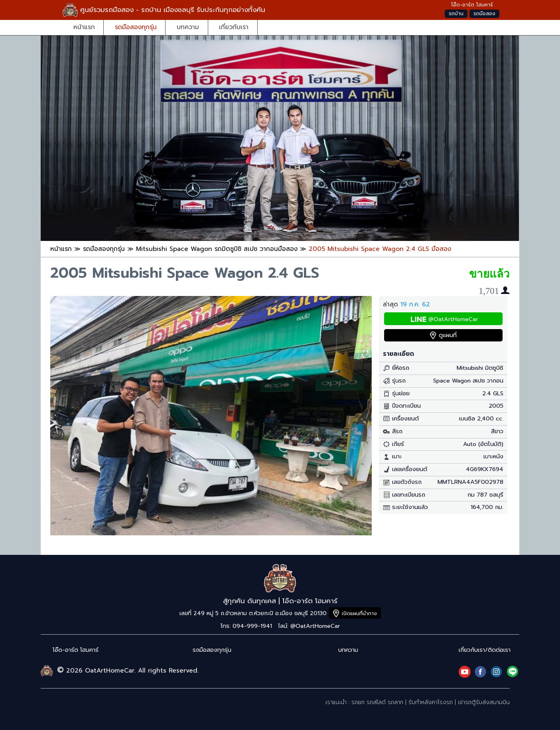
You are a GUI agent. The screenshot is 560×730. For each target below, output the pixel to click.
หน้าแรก (84, 27)
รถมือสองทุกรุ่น (136, 27)
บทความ (188, 27)
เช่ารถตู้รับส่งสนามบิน (484, 702)
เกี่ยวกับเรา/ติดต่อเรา (485, 650)
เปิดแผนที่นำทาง (359, 613)
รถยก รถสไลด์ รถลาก (377, 702)
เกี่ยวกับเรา (234, 27)
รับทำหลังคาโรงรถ (431, 702)
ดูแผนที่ (448, 335)
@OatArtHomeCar (453, 319)
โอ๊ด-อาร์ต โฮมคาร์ (76, 650)
